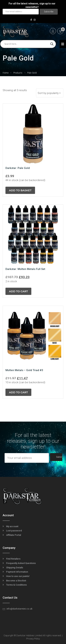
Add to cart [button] (18, 291)
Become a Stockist (16, 581)
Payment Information (17, 572)
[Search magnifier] (52, 44)
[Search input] (26, 44)
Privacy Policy (33, 639)
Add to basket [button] (20, 190)
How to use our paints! (18, 576)
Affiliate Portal (14, 535)
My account (12, 526)
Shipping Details (15, 568)
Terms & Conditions (16, 585)
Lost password (14, 531)
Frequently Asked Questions (21, 563)
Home (6, 73)
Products (18, 73)
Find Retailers (13, 559)
